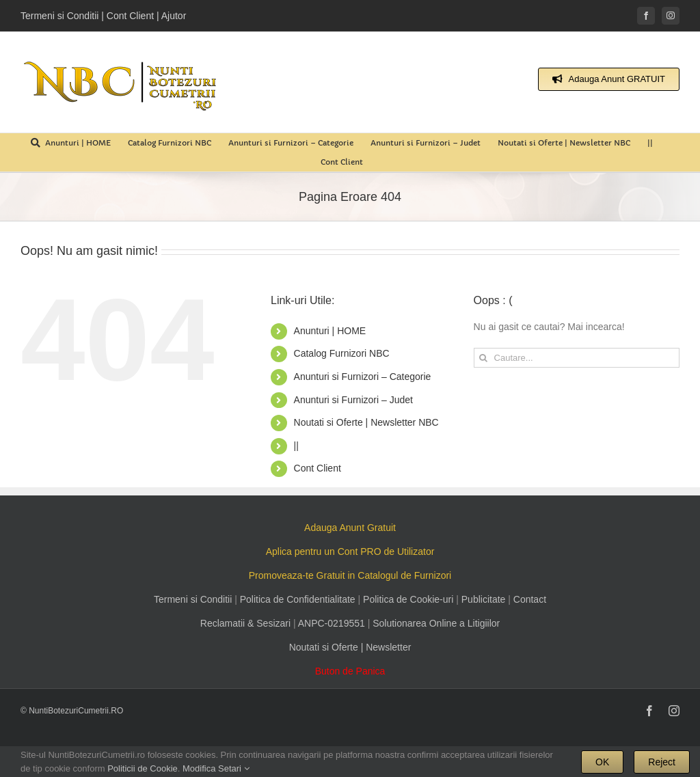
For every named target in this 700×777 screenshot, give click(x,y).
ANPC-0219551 (332, 623)
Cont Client (318, 468)
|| (296, 446)
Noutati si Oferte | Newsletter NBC (366, 422)
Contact (530, 599)
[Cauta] (484, 358)
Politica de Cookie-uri (408, 599)
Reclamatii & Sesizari (245, 623)
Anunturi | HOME (330, 331)
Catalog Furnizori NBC (342, 353)
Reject (662, 762)
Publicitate (484, 599)
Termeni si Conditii (193, 599)
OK (602, 762)
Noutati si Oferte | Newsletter (350, 647)
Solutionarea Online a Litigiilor (436, 623)
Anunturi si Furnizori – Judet (353, 400)
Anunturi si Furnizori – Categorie (363, 377)
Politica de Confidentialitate (298, 599)
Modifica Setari (216, 768)
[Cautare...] (577, 358)
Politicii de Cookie (143, 768)
